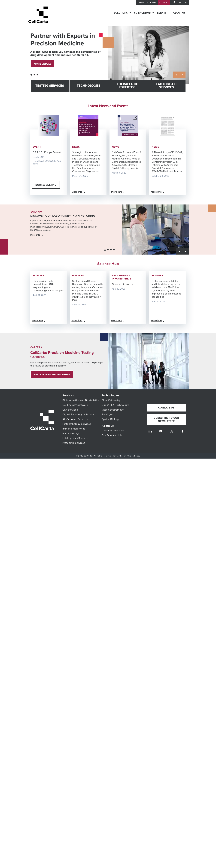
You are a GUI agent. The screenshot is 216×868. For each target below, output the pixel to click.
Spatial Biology (110, 419)
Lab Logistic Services (166, 86)
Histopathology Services (77, 424)
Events (162, 13)
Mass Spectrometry (113, 410)
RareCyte (107, 414)
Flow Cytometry (111, 400)
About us (179, 13)
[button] (31, 75)
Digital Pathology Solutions (78, 414)
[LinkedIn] (150, 434)
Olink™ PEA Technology (115, 405)
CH (185, 3)
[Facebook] (182, 434)
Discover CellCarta (113, 431)
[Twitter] (172, 434)
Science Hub (142, 13)
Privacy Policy (119, 456)
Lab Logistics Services (75, 438)
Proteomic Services (74, 443)
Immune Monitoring (74, 429)
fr (180, 3)
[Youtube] (161, 434)
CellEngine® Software (75, 405)
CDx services (70, 410)
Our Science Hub (112, 435)
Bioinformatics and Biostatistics (81, 400)
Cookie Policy (134, 456)
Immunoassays (71, 433)
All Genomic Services (75, 419)
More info (77, 192)
